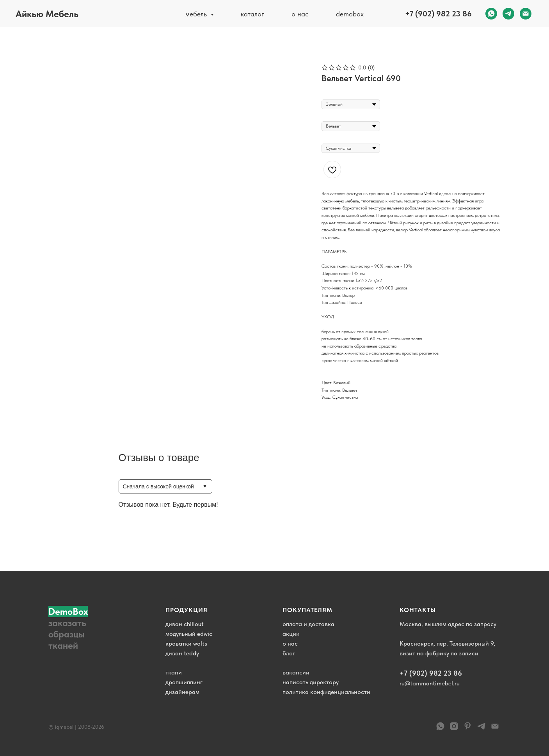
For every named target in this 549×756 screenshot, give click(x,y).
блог (289, 653)
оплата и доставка (308, 624)
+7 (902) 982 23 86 (438, 14)
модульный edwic (189, 634)
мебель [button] (197, 14)
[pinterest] (468, 729)
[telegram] (508, 14)
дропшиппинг (184, 682)
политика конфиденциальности (326, 692)
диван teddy (182, 653)
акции (291, 634)
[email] (526, 14)
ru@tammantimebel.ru (430, 683)
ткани (174, 672)
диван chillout (185, 624)
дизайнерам (182, 692)
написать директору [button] (311, 682)
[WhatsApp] (440, 729)
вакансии (296, 672)
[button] (72, 628)
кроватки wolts (186, 643)
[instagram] (454, 729)
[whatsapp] (491, 14)
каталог (252, 14)
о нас (300, 14)
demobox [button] (350, 14)
